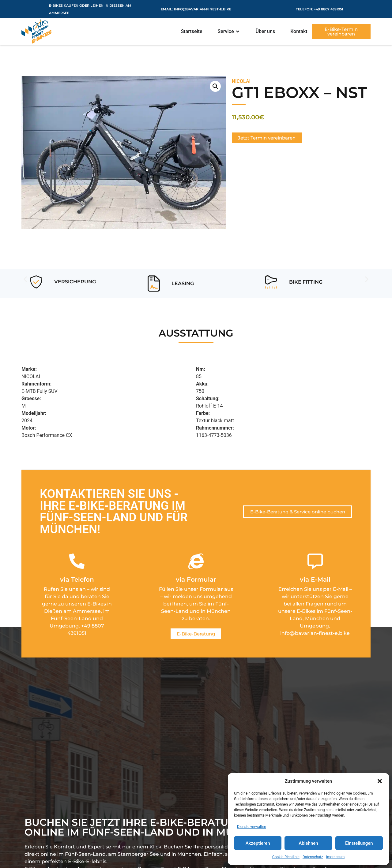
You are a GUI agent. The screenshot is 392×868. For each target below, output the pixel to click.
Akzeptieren (258, 843)
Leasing (183, 283)
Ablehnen (308, 843)
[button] (380, 781)
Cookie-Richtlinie (286, 857)
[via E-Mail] (315, 561)
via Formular (196, 579)
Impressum (335, 857)
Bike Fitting (306, 282)
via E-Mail (315, 579)
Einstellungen (359, 843)
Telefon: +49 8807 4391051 (319, 9)
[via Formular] (196, 561)
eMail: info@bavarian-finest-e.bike (196, 9)
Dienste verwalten (252, 827)
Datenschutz (313, 857)
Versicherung (75, 282)
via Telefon (77, 579)
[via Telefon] (77, 561)
